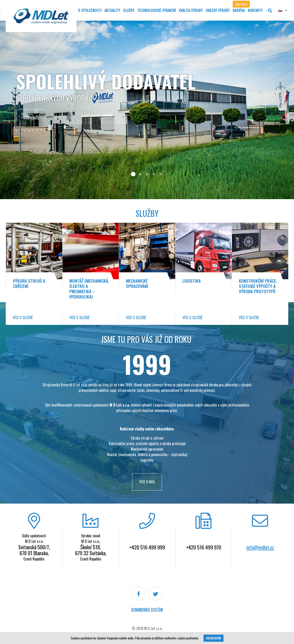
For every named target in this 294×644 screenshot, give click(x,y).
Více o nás (31, 118)
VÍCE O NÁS (147, 482)
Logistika (192, 281)
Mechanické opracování (137, 283)
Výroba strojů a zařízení (29, 283)
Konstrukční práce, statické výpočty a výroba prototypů (258, 286)
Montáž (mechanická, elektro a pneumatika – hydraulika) (89, 289)
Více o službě (23, 318)
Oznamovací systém (147, 610)
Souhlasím (213, 638)
